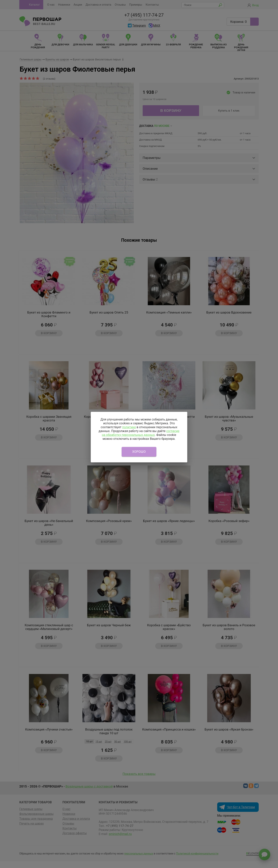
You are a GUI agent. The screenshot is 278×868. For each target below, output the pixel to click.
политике (129, 427)
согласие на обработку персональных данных (141, 433)
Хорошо (139, 452)
